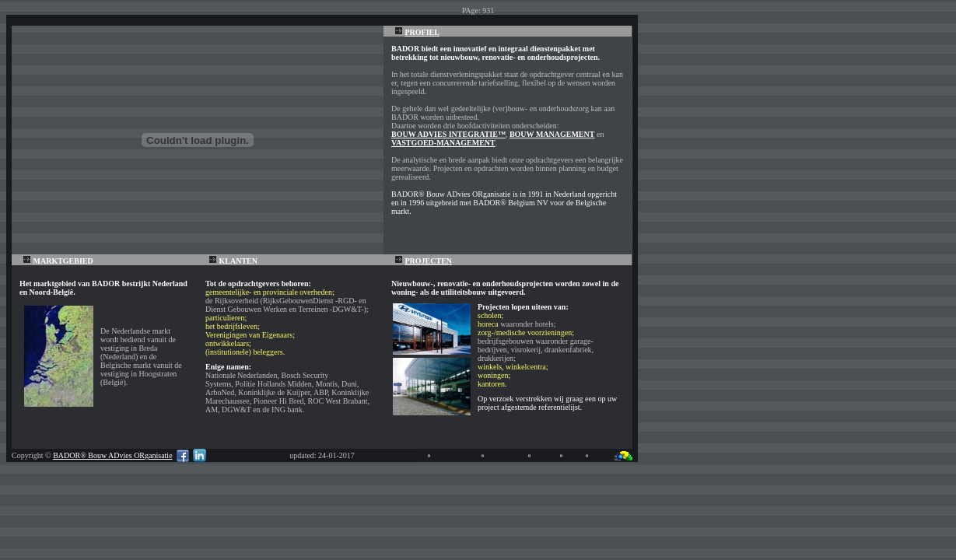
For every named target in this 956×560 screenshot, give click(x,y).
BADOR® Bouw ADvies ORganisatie (112, 455)
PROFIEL (422, 32)
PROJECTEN (429, 261)
